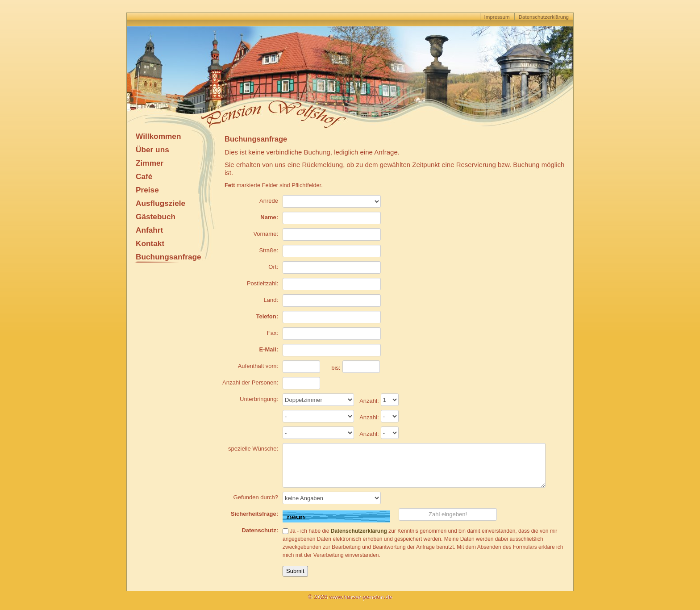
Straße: (269, 250)
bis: (336, 368)
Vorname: (266, 234)
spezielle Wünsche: (253, 449)
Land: (271, 300)
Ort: (273, 267)
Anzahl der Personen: (250, 382)
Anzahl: (369, 401)
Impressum (497, 17)
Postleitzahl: (262, 283)
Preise (147, 190)
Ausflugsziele (160, 203)
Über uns (152, 150)
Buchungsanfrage (169, 257)
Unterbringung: (259, 399)
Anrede (269, 201)
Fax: (273, 333)
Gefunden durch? (256, 497)
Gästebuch (156, 217)
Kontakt (150, 243)
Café (144, 176)
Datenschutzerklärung (544, 17)
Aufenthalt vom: (258, 366)
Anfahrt (149, 230)
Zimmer (150, 163)
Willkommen (158, 136)
